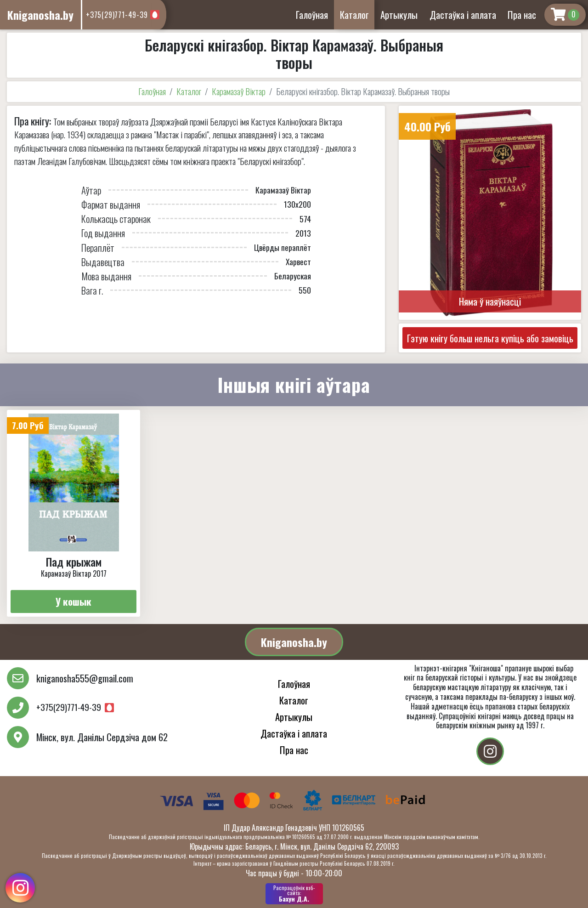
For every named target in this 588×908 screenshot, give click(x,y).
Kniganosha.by (294, 642)
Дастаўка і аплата (463, 14)
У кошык (73, 601)
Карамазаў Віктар (239, 91)
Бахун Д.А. (294, 894)
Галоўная (312, 14)
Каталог (354, 14)
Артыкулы (399, 14)
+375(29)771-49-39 (117, 15)
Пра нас (522, 14)
